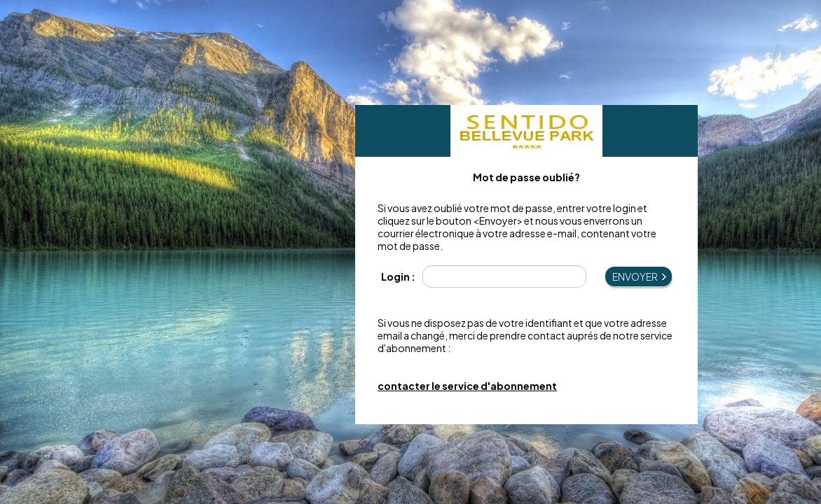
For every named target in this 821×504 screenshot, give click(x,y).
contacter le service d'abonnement (467, 386)
